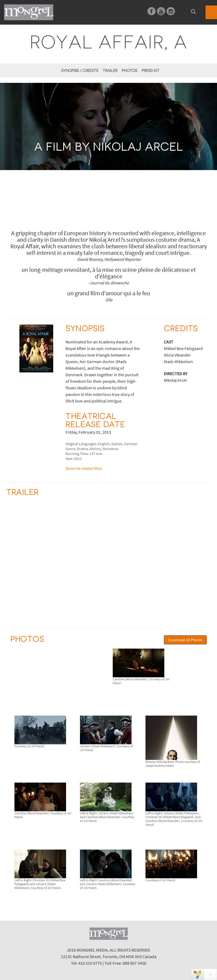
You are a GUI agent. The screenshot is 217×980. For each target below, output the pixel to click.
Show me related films (84, 468)
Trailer (110, 71)
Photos (130, 71)
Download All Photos (185, 640)
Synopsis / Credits (80, 71)
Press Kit (151, 71)
